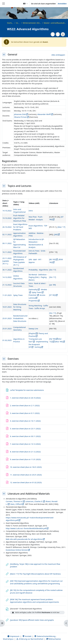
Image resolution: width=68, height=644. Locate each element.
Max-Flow (33, 217)
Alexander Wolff (44, 114)
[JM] (56, 234)
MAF (35, 259)
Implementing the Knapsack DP (38, 344)
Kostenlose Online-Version (17, 550)
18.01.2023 (7, 307)
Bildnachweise (54, 639)
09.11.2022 (7, 243)
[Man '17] (61, 227)
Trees (31, 286)
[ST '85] (52, 295)
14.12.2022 (7, 277)
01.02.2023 (7, 340)
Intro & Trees (34, 251)
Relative (40, 233)
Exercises (13, 359)
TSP (46, 226)
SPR (30, 259)
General (12, 54)
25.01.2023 (7, 318)
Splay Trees (18, 295)
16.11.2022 (7, 252)
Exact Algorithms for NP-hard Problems (20, 227)
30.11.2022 (7, 270)
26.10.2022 (7, 227)
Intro (31, 211)
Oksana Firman (20, 117)
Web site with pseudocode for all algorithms (24, 539)
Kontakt (27, 636)
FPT (40, 259)
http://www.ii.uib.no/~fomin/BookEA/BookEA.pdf (26, 528)
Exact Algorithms (36, 226)
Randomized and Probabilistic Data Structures (20, 318)
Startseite (10, 23)
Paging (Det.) (34, 277)
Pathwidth (33, 253)
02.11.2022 (7, 234)
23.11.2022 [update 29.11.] (7, 261)
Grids (43, 251)
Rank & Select (40, 283)
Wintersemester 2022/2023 (32, 23)
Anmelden (62, 4)
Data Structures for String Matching (20, 307)
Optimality (33, 289)
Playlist (32, 333)
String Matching (36, 306)
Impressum (13, 636)
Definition (42, 275)
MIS (30, 228)
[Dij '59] (52, 339)
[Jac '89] (52, 285)
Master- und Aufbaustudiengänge (55, 23)
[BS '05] (52, 259)
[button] (25, 4)
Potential (33, 295)
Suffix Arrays (40, 308)
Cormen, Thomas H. (14, 501)
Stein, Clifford (16, 504)
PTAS (31, 236)
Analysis (39, 219)
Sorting (38, 347)
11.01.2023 (7, 295)
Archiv (18, 23)
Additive (32, 233)
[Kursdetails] (63, 34)
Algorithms (44, 270)
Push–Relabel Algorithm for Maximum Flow (20, 218)
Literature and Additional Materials (29, 494)
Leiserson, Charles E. (34, 501)
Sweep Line (33, 329)
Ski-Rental (33, 275)
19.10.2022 (7, 211)
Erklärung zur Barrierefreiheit (30, 639)
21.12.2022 (7, 285)
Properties (33, 301)
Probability (33, 270)
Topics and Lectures (19, 186)
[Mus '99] (59, 342)
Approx (32, 262)
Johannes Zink (20, 114)
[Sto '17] (53, 270)
